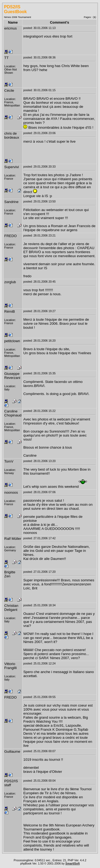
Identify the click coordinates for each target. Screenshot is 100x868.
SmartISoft (73, 863)
